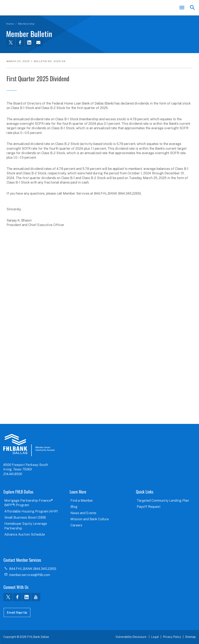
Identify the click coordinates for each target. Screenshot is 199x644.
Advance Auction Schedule (25, 534)
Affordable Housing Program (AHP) (31, 511)
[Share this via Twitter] (11, 42)
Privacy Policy (172, 637)
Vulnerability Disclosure (131, 637)
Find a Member (82, 501)
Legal (155, 637)
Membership (26, 24)
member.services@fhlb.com (30, 575)
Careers (76, 525)
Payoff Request (149, 507)
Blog (74, 507)
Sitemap (190, 637)
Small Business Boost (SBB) (25, 518)
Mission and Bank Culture (90, 519)
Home (10, 24)
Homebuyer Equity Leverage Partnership (26, 526)
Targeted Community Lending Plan (163, 501)
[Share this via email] (38, 42)
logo (29, 445)
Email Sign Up (17, 612)
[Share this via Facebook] (20, 42)
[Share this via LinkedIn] (29, 42)
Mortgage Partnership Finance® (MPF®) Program (29, 503)
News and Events (83, 513)
